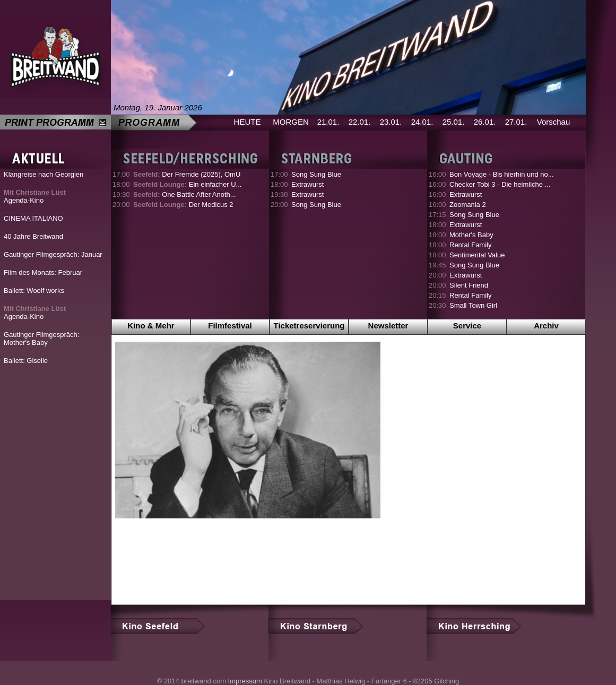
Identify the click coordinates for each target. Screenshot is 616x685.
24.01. (422, 122)
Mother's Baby (471, 235)
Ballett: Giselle (26, 361)
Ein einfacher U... (187, 184)
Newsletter (388, 326)
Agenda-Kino (35, 196)
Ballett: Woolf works (34, 291)
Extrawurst (307, 184)
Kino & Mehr (151, 326)
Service (467, 326)
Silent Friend (469, 285)
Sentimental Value (477, 255)
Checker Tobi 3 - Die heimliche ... (500, 184)
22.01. (360, 122)
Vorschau (554, 122)
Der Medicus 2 (183, 205)
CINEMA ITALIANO (33, 218)
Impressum (245, 681)
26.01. (485, 122)
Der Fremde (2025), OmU (187, 174)
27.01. (516, 122)
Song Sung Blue (316, 174)
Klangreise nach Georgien (44, 174)
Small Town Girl (473, 305)
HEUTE (248, 122)
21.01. (328, 122)
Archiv (546, 326)
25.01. (454, 122)
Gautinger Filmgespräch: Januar (53, 254)
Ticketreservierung (309, 326)
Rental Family (470, 245)
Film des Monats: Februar (43, 272)
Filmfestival (230, 326)
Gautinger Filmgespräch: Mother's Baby (41, 339)
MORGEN (291, 122)
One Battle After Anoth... (185, 194)
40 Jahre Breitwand (33, 236)
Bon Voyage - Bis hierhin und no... (502, 174)
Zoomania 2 (468, 205)
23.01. (391, 122)
